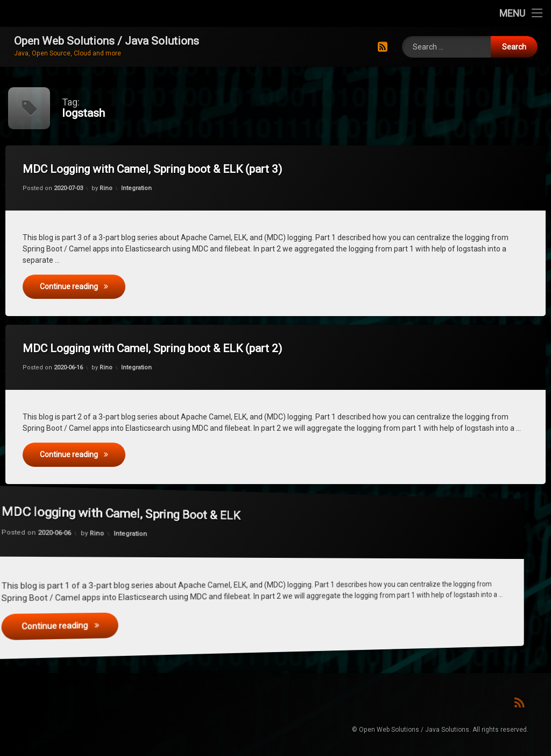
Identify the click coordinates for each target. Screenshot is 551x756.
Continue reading (92, 284)
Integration (141, 190)
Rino (114, 190)
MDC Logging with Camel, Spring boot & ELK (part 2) (160, 350)
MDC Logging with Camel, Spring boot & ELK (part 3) (160, 171)
